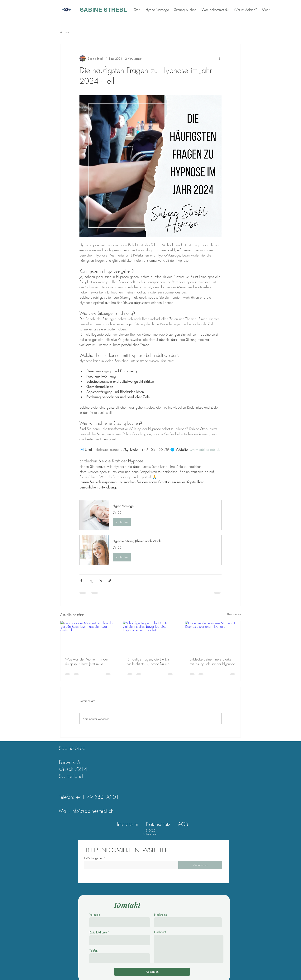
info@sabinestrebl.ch (92, 811)
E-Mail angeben (94, 858)
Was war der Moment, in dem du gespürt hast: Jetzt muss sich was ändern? (87, 661)
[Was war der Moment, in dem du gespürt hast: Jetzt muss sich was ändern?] (88, 637)
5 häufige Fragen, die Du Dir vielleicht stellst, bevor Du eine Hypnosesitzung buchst (149, 661)
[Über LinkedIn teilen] (100, 581)
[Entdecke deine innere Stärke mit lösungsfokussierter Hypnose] (213, 637)
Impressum (128, 824)
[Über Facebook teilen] (81, 581)
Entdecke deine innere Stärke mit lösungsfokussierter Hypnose (212, 661)
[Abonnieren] (200, 865)
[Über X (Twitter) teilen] (91, 581)
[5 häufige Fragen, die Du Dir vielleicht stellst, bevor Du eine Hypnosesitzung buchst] (151, 637)
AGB (183, 824)
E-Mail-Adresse (98, 932)
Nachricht (160, 932)
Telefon (93, 951)
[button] (150, 515)
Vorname (95, 915)
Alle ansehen (234, 614)
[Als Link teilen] (110, 581)
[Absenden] (152, 972)
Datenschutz (158, 824)
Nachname (161, 915)
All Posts (65, 32)
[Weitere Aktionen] (219, 58)
